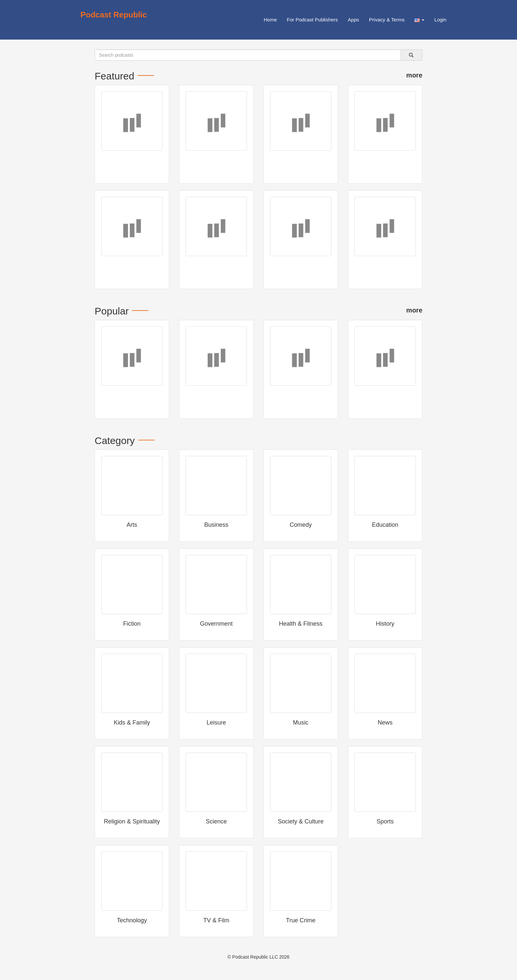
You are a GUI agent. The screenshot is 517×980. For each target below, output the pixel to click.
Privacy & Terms (387, 20)
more (414, 75)
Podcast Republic (114, 15)
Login (440, 20)
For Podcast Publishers (312, 20)
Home (270, 20)
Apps (353, 20)
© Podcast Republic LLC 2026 (258, 957)
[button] (419, 20)
